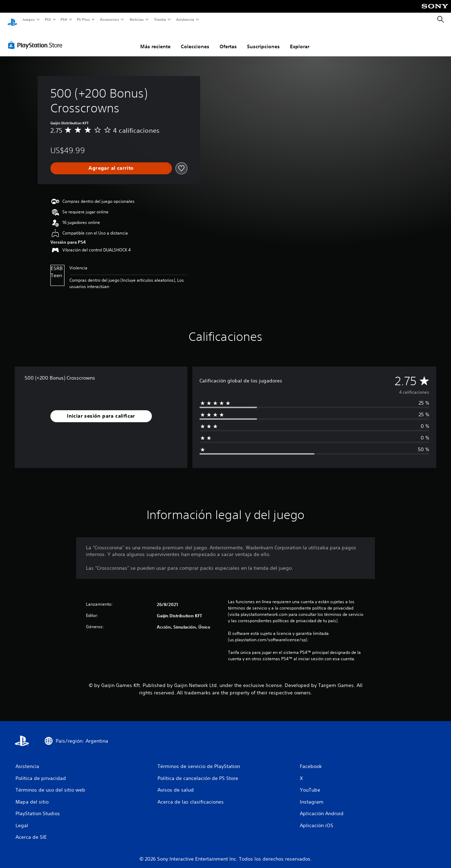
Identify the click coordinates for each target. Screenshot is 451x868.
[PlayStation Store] (37, 38)
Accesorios (110, 19)
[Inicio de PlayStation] (12, 20)
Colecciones (195, 40)
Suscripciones (263, 40)
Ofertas (228, 40)
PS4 (64, 19)
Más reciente (155, 40)
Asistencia (185, 19)
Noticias (137, 19)
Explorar (300, 40)
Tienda (160, 19)
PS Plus (84, 19)
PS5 (48, 19)
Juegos (28, 19)
